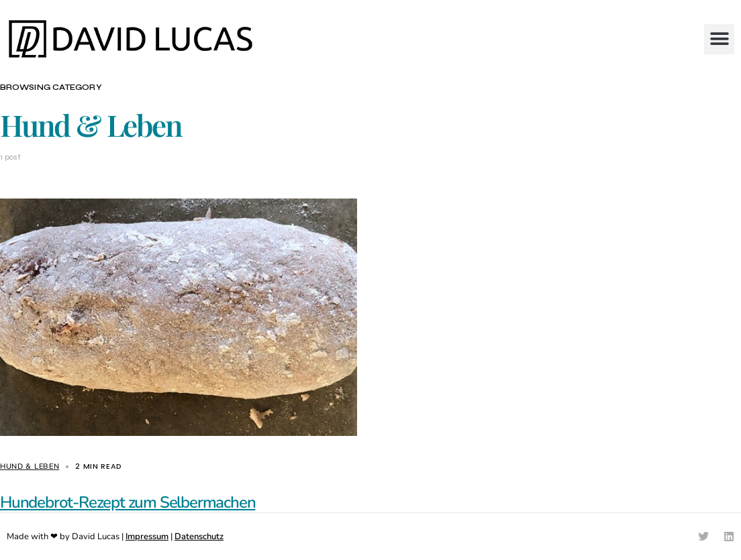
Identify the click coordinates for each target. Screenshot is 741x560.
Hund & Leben (30, 466)
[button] (719, 39)
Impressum (147, 537)
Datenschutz (199, 537)
